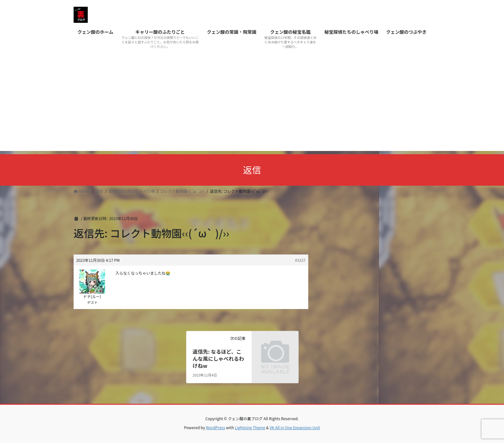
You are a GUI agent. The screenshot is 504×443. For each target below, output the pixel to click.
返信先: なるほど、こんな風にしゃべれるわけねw (218, 359)
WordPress (216, 427)
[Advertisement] (252, 106)
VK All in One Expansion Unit (295, 427)
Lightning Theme (250, 427)
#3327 (300, 260)
